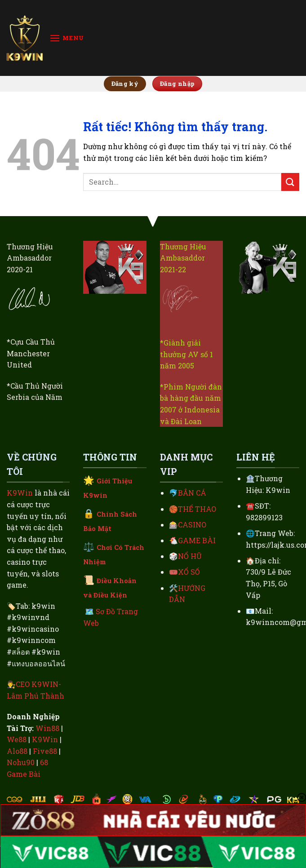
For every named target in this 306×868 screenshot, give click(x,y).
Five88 (45, 751)
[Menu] (67, 38)
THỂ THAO (197, 509)
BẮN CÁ (192, 493)
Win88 (47, 728)
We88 (17, 739)
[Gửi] (290, 182)
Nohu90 (21, 762)
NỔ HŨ (190, 556)
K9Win (20, 493)
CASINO (192, 525)
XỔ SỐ (189, 572)
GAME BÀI (197, 540)
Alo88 (17, 751)
